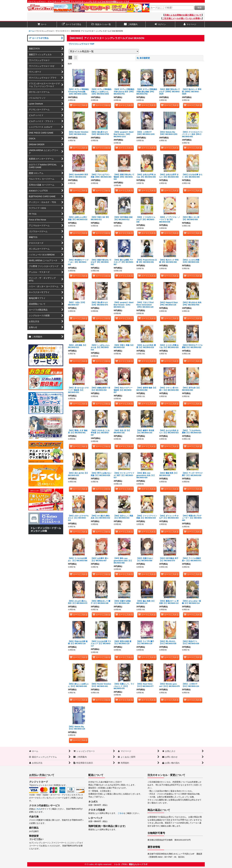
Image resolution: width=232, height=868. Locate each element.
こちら (38, 809)
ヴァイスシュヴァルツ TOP (81, 44)
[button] (101, 24)
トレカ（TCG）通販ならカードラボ (131, 864)
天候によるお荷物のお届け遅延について (183, 15)
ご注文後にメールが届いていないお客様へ (182, 18)
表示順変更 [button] (143, 58)
